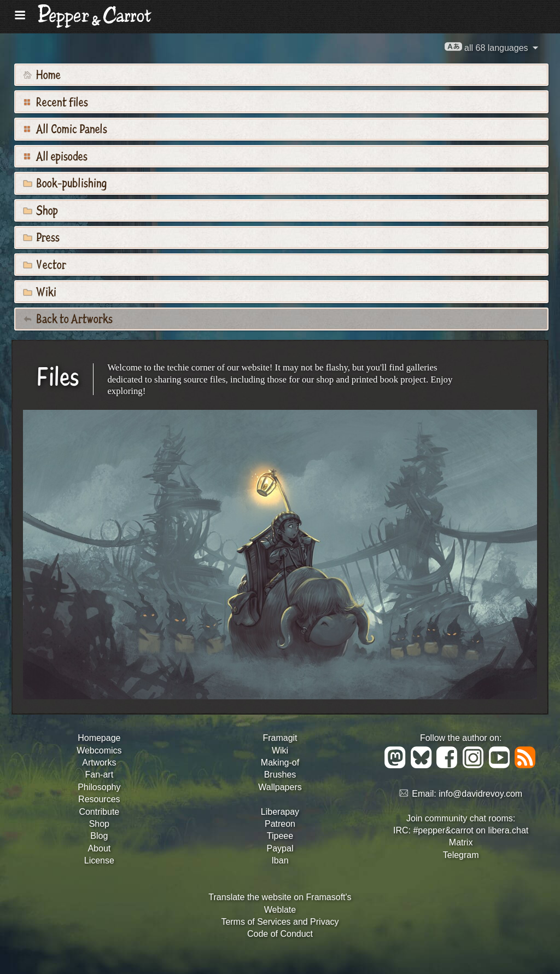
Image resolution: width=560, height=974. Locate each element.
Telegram (461, 855)
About (99, 848)
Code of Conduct (280, 934)
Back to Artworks (68, 318)
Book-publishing (65, 182)
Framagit (280, 738)
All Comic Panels (65, 128)
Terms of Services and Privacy (280, 922)
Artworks (99, 763)
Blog (99, 836)
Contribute (99, 812)
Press (41, 236)
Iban (280, 860)
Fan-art (100, 775)
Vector (45, 264)
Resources (99, 799)
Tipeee (280, 836)
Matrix (461, 842)
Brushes (280, 775)
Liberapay (280, 812)
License (99, 860)
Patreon (280, 824)
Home (42, 74)
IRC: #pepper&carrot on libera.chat (461, 830)
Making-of (280, 763)
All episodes (55, 155)
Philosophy (99, 787)
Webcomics (99, 750)
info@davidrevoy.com (480, 794)
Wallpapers (280, 787)
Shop (40, 210)
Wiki (40, 291)
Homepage (99, 738)
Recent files (56, 101)
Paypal (280, 848)
